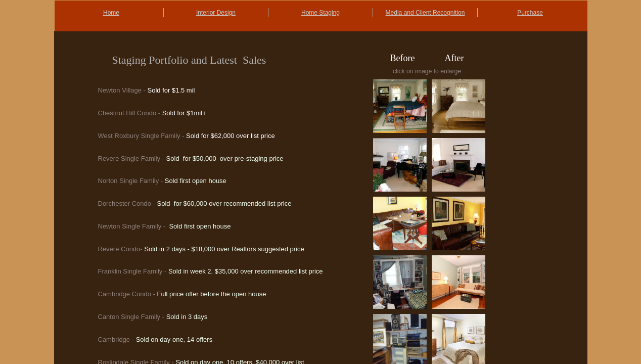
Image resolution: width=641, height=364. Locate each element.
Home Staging (320, 13)
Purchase (530, 13)
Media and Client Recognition (425, 13)
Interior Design (216, 13)
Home (111, 13)
